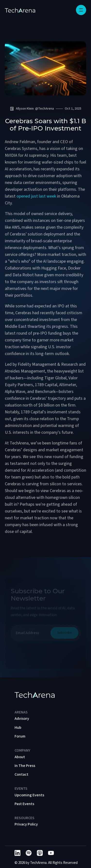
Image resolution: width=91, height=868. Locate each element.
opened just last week (36, 196)
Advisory (22, 719)
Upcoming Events (29, 795)
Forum (20, 736)
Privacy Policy (26, 824)
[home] (20, 10)
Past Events (24, 804)
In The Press (25, 766)
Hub (18, 728)
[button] (81, 10)
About (20, 757)
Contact (21, 774)
